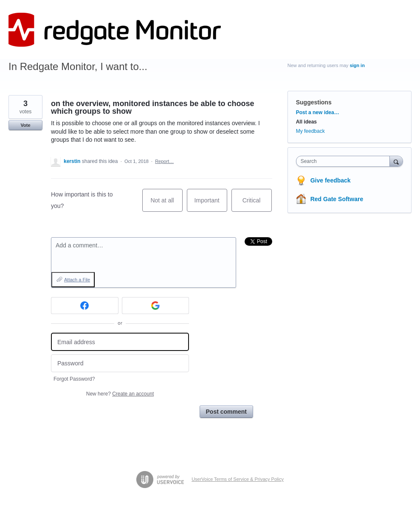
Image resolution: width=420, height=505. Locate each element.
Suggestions (314, 102)
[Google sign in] (156, 306)
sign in (357, 65)
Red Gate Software (337, 199)
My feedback (310, 131)
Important (210, 204)
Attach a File (77, 280)
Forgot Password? (74, 379)
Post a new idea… (318, 112)
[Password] (120, 363)
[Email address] (120, 342)
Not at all (166, 204)
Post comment (226, 412)
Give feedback (331, 180)
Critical (257, 204)
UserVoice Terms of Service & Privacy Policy (238, 479)
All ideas (306, 122)
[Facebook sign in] (85, 306)
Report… (164, 161)
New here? (120, 394)
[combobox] (345, 161)
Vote (25, 125)
